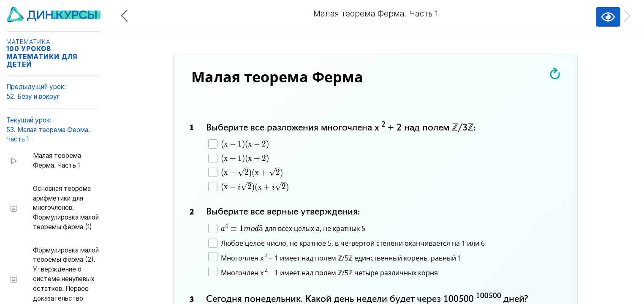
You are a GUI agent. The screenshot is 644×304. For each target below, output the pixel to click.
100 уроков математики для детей (42, 56)
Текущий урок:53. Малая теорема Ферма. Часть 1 (48, 130)
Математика (28, 42)
